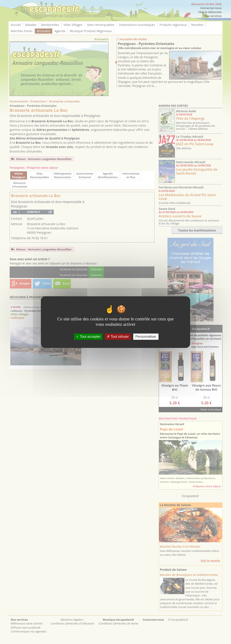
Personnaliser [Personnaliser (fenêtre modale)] (146, 337)
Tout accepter (88, 337)
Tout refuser (118, 337)
